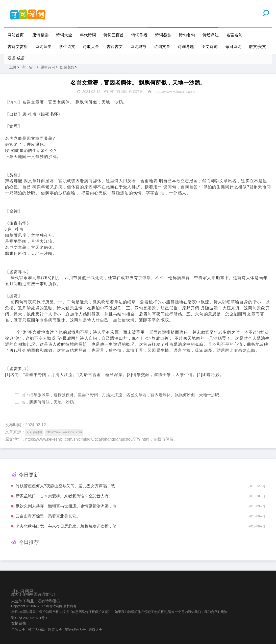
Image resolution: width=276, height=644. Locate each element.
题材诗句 (48, 67)
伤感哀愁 (67, 67)
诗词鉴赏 (163, 35)
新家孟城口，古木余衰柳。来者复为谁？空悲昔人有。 (64, 496)
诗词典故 (138, 47)
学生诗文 (67, 47)
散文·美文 (258, 47)
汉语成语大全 (75, 630)
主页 (13, 67)
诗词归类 (43, 47)
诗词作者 (139, 35)
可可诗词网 (119, 92)
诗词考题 (186, 47)
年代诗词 (88, 35)
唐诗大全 (55, 630)
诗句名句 (187, 35)
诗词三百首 (114, 35)
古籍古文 (115, 47)
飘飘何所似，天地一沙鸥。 (54, 402)
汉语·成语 (16, 58)
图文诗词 (210, 47)
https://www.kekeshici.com (174, 92)
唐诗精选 (40, 35)
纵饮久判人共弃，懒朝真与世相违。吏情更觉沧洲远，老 (66, 506)
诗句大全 (18, 630)
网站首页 (16, 35)
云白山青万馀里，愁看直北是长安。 (48, 516)
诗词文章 (162, 47)
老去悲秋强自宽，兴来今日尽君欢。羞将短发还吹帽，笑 (66, 526)
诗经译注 (211, 35)
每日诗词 (233, 47)
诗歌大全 (91, 47)
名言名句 (234, 35)
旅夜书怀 (49, 114)
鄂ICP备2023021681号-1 (29, 618)
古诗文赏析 (18, 47)
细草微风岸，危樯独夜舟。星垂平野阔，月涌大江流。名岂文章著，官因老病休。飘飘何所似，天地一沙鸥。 (126, 395)
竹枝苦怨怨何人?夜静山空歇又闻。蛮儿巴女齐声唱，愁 (65, 486)
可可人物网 (37, 630)
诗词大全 (64, 35)
